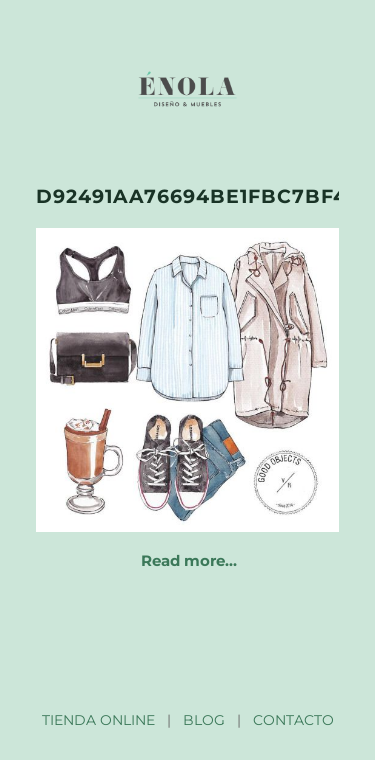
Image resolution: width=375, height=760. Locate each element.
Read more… (189, 560)
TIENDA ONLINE (98, 720)
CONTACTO (293, 720)
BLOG (204, 720)
